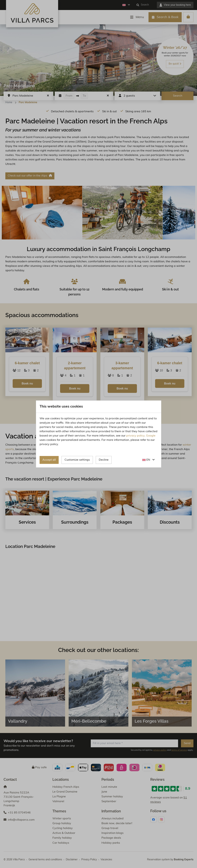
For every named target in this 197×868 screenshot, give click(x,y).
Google (151, 436)
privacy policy (135, 436)
